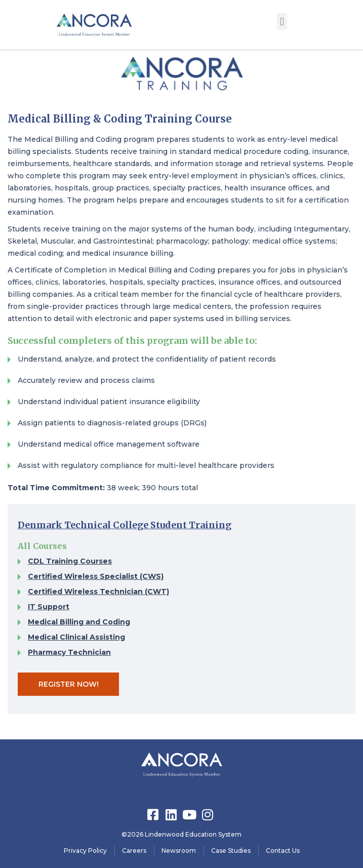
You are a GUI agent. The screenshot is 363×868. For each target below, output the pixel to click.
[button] (282, 22)
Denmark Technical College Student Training (125, 525)
